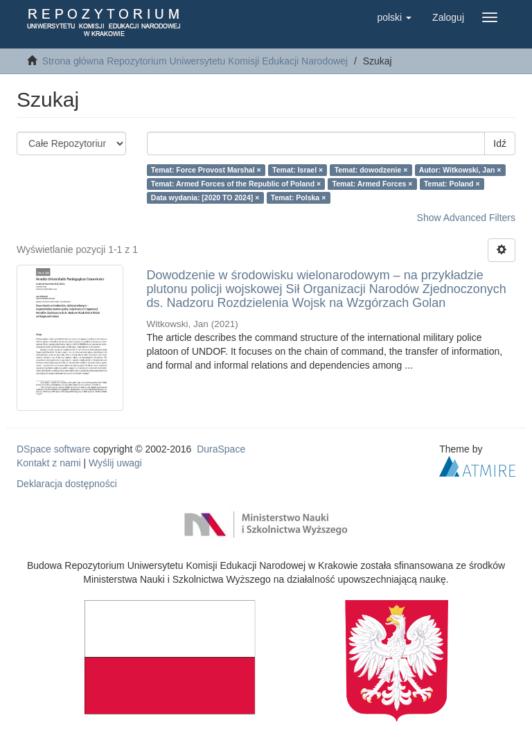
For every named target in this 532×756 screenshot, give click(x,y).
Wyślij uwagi (115, 463)
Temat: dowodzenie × (371, 170)
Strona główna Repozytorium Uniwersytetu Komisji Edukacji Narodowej (195, 61)
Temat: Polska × (298, 197)
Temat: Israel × (298, 170)
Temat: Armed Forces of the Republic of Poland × (236, 184)
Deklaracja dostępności (67, 484)
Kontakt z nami (49, 463)
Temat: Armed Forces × (373, 184)
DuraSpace (221, 449)
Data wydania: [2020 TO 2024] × (205, 197)
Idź (500, 143)
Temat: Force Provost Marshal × (206, 170)
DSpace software (54, 449)
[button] (394, 17)
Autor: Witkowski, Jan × (460, 170)
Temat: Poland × (452, 184)
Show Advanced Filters (466, 218)
